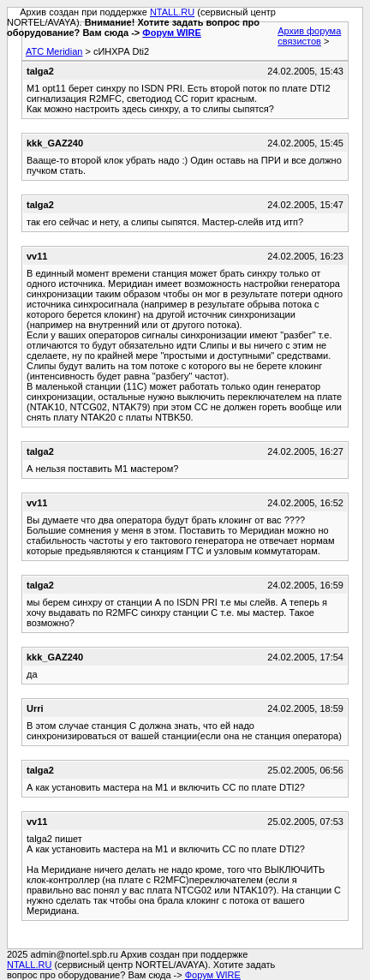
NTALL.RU (172, 12)
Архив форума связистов (309, 36)
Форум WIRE (172, 33)
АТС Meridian (54, 51)
